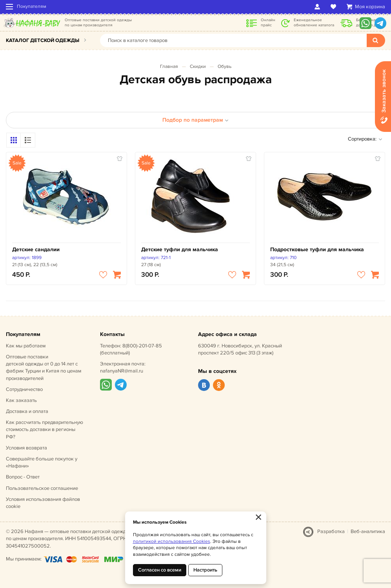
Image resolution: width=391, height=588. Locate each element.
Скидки (198, 67)
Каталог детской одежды (43, 40)
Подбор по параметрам (195, 120)
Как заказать (21, 400)
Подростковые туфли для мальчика (317, 249)
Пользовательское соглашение (42, 488)
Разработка (331, 531)
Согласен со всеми (160, 570)
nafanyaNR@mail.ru (122, 371)
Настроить (205, 570)
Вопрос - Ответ (23, 477)
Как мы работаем (26, 346)
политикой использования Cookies (172, 541)
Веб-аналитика (368, 531)
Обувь (225, 67)
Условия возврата (26, 448)
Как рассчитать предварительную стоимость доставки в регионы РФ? (45, 429)
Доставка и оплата (27, 411)
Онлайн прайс (268, 23)
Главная (169, 67)
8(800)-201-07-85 (142, 346)
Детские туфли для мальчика (180, 249)
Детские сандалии (36, 249)
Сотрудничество (24, 389)
